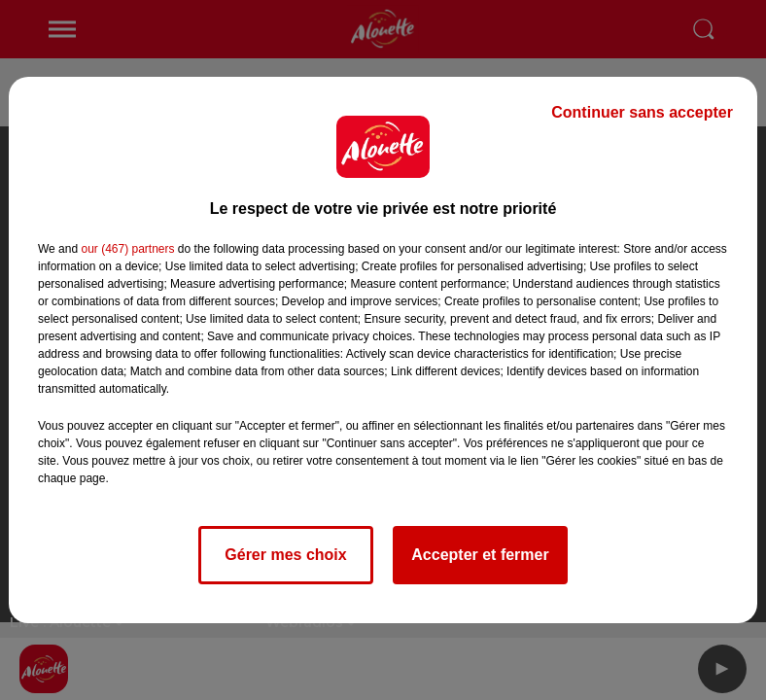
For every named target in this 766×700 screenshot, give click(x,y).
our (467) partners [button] (127, 249)
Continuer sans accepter (642, 112)
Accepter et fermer (480, 555)
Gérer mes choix (285, 555)
